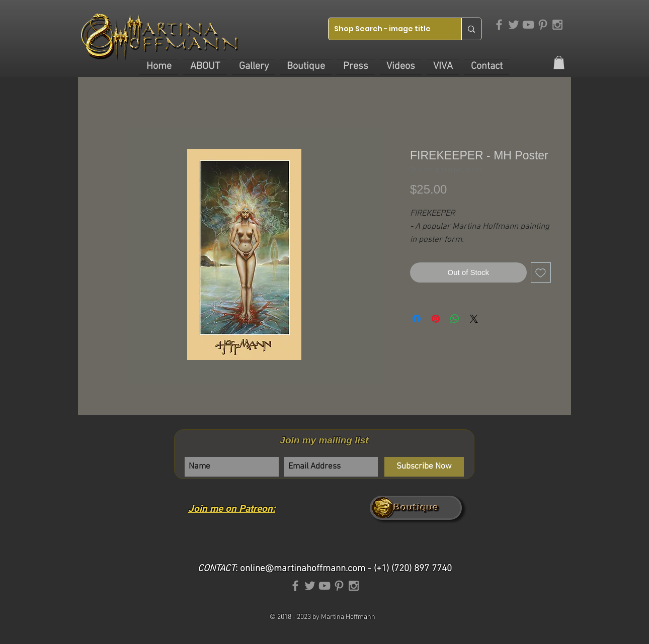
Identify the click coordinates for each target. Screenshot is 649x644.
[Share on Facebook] (417, 319)
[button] (205, 67)
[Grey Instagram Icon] (557, 25)
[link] (559, 62)
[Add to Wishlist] (541, 273)
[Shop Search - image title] (387, 29)
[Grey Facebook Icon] (499, 25)
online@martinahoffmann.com (303, 569)
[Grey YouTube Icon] (528, 25)
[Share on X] (474, 319)
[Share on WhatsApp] (455, 319)
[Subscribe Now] (424, 467)
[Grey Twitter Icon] (514, 25)
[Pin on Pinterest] (436, 319)
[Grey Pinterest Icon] (543, 25)
